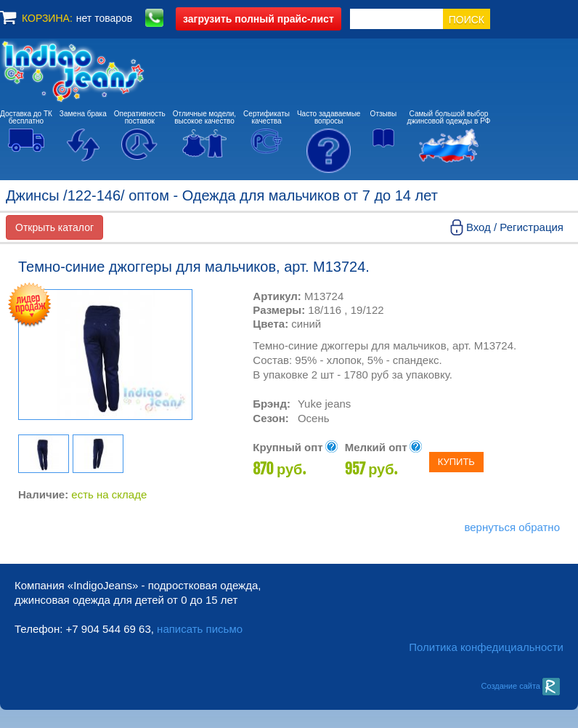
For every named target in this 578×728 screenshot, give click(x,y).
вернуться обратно (512, 527)
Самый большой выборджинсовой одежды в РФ (449, 117)
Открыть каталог (54, 227)
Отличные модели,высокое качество (204, 117)
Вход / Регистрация (515, 227)
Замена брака (83, 114)
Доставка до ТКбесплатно (26, 117)
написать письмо (200, 629)
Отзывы (384, 114)
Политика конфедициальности (486, 647)
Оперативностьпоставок (140, 117)
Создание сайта (520, 686)
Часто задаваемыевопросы (329, 117)
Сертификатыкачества (266, 117)
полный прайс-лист (259, 19)
